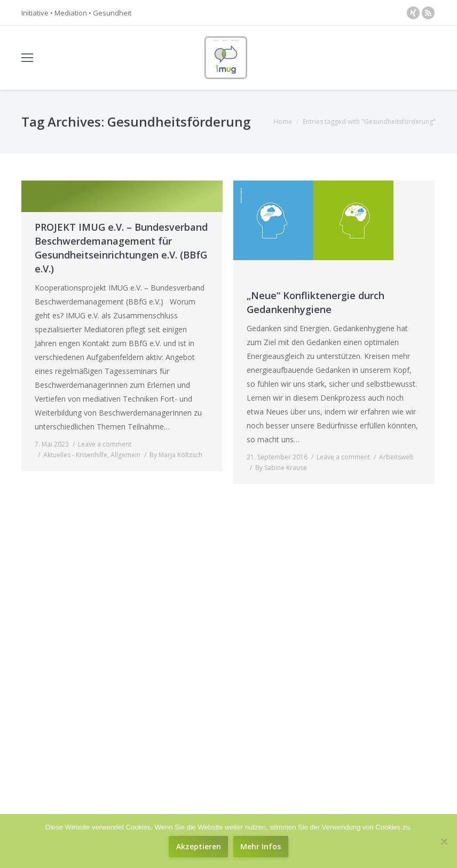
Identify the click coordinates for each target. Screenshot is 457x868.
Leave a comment (105, 444)
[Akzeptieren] (198, 847)
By (176, 455)
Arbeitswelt (396, 457)
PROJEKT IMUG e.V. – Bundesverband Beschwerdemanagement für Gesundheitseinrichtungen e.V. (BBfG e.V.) (121, 248)
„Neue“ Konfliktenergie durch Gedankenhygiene (316, 302)
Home (283, 122)
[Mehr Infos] (261, 847)
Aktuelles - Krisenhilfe (75, 455)
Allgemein (125, 455)
